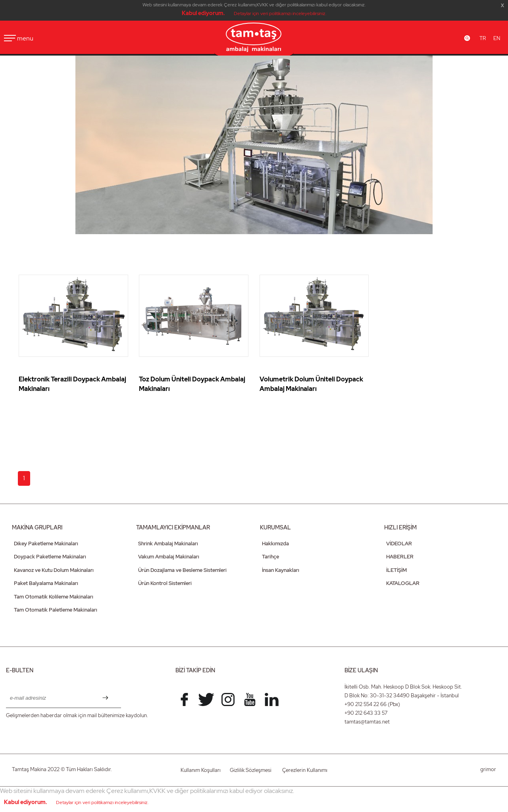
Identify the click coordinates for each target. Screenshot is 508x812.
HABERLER (400, 557)
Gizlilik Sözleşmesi (251, 770)
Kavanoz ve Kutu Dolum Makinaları (54, 570)
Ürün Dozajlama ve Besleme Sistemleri (182, 570)
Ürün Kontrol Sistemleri (165, 583)
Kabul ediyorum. (203, 13)
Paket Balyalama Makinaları (46, 583)
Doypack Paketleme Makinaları (50, 557)
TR (483, 38)
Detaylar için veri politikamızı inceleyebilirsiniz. (280, 13)
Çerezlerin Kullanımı (305, 770)
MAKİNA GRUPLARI (37, 527)
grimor (488, 769)
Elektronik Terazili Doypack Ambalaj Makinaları (72, 384)
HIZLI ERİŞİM (400, 527)
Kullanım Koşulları (201, 770)
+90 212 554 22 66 (366, 704)
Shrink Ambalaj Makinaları (168, 544)
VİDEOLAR (399, 544)
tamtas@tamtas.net (367, 722)
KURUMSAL (275, 527)
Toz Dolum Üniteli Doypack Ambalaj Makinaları (192, 384)
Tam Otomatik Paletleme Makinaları (56, 610)
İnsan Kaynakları (281, 570)
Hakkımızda (275, 544)
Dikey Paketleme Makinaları (46, 544)
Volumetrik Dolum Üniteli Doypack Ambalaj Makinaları (311, 384)
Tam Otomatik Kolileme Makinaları (54, 597)
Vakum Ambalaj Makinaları (169, 557)
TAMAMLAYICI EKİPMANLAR (173, 527)
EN (497, 38)
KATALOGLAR (403, 583)
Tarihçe (270, 557)
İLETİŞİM (396, 570)
